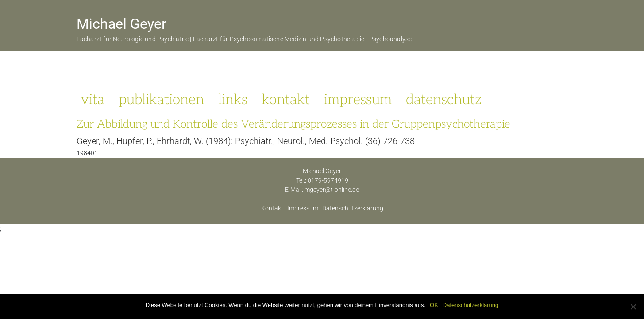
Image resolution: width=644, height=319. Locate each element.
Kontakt (272, 208)
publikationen (161, 100)
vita (93, 100)
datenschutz (444, 100)
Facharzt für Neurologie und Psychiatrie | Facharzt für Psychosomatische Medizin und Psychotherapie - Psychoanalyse (244, 39)
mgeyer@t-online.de (332, 190)
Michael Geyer (121, 24)
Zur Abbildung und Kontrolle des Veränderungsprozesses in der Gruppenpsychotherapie (293, 124)
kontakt (286, 100)
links (233, 100)
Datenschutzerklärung (353, 208)
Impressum (303, 208)
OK (434, 305)
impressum (358, 100)
